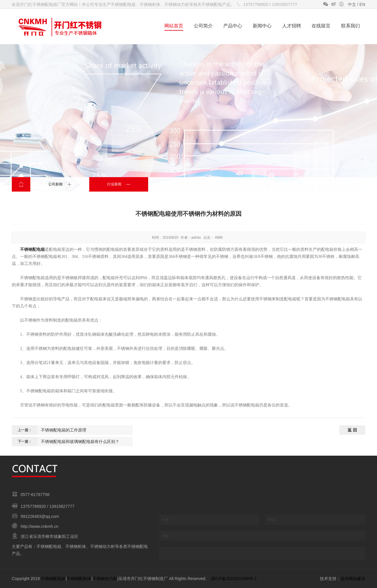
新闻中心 (262, 26)
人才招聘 (292, 26)
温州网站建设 (353, 579)
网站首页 (174, 26)
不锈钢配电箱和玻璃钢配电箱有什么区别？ (80, 442)
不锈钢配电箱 (32, 249)
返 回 (352, 430)
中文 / (354, 4)
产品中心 (233, 26)
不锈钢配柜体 (79, 579)
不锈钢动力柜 (105, 579)
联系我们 (350, 26)
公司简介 (203, 26)
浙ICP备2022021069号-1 (234, 579)
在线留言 (321, 26)
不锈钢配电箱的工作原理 (64, 430)
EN (362, 4)
